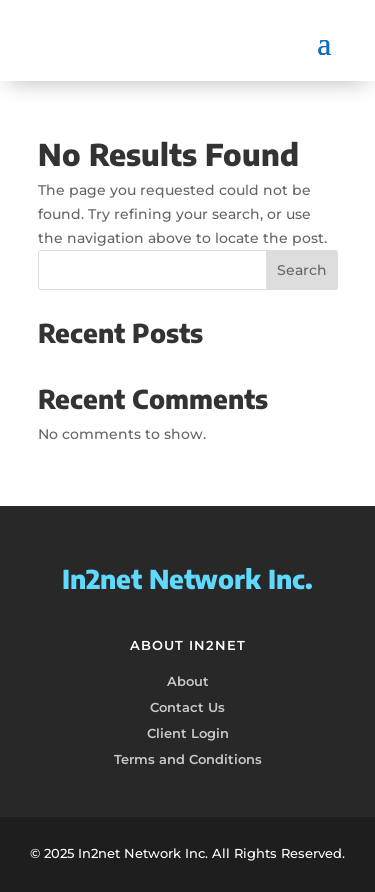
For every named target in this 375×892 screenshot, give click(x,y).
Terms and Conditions (188, 759)
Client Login (188, 733)
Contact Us (187, 707)
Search (302, 270)
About (188, 681)
